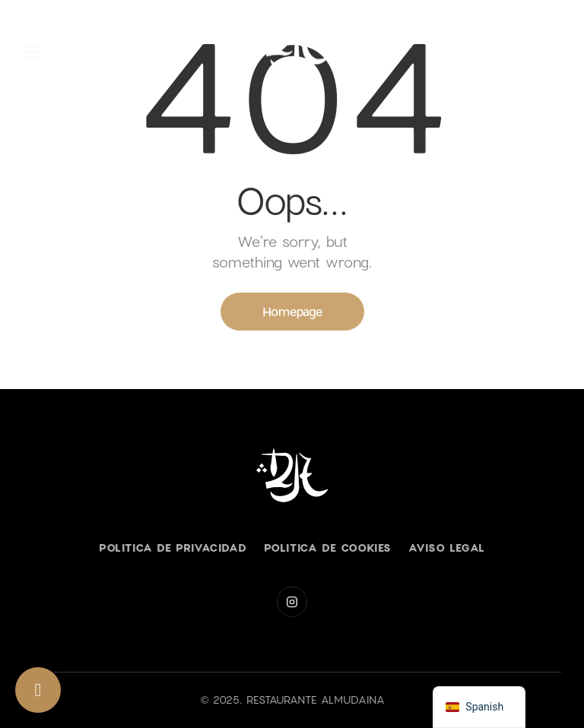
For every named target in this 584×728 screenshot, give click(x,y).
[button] (32, 51)
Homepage (292, 311)
